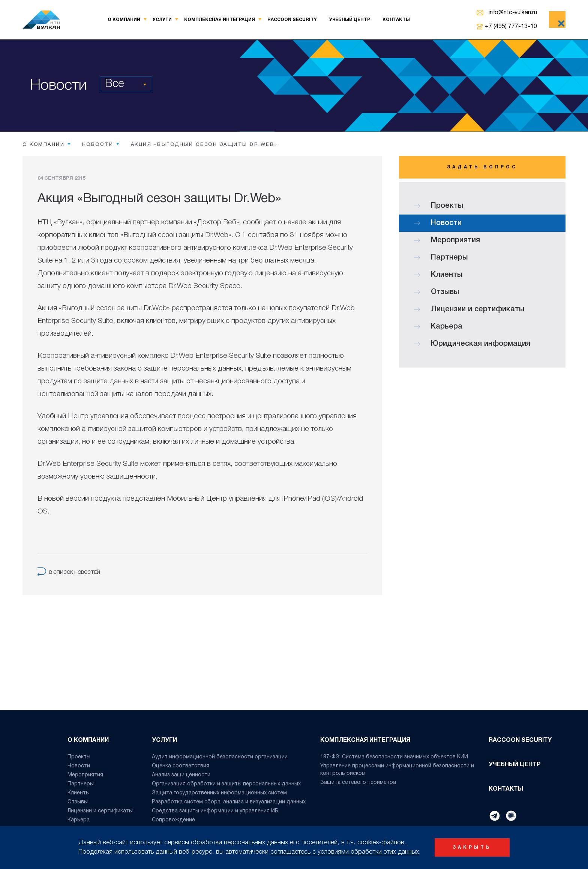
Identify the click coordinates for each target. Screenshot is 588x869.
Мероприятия (447, 240)
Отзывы (436, 292)
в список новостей (69, 573)
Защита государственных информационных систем (219, 793)
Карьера (438, 327)
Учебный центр (350, 20)
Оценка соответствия (181, 766)
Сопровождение (173, 820)
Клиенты (438, 275)
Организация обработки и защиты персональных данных (226, 784)
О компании (124, 20)
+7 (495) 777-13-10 (511, 27)
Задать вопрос (482, 167)
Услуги (162, 20)
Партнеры (441, 258)
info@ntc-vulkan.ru (513, 13)
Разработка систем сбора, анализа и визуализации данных (229, 802)
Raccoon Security (292, 20)
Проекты (439, 206)
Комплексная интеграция (220, 20)
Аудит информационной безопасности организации (220, 757)
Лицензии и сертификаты (469, 309)
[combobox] (126, 84)
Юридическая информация (472, 344)
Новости (438, 223)
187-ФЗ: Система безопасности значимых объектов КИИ (394, 757)
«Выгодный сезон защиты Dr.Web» (176, 235)
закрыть (472, 847)
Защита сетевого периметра (358, 783)
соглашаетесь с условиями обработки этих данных (345, 852)
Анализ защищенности (181, 775)
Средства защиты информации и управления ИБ (215, 811)
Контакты (396, 20)
